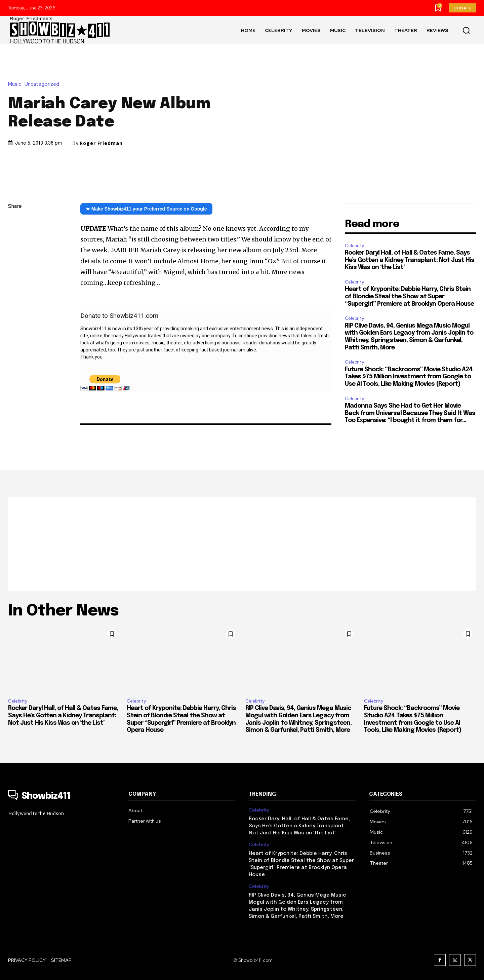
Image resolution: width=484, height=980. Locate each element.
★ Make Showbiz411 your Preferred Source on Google (146, 209)
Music (16, 84)
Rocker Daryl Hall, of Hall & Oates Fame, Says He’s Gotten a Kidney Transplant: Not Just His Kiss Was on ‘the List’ (410, 260)
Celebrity (354, 246)
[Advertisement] (242, 544)
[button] (466, 30)
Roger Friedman (101, 143)
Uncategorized (44, 84)
